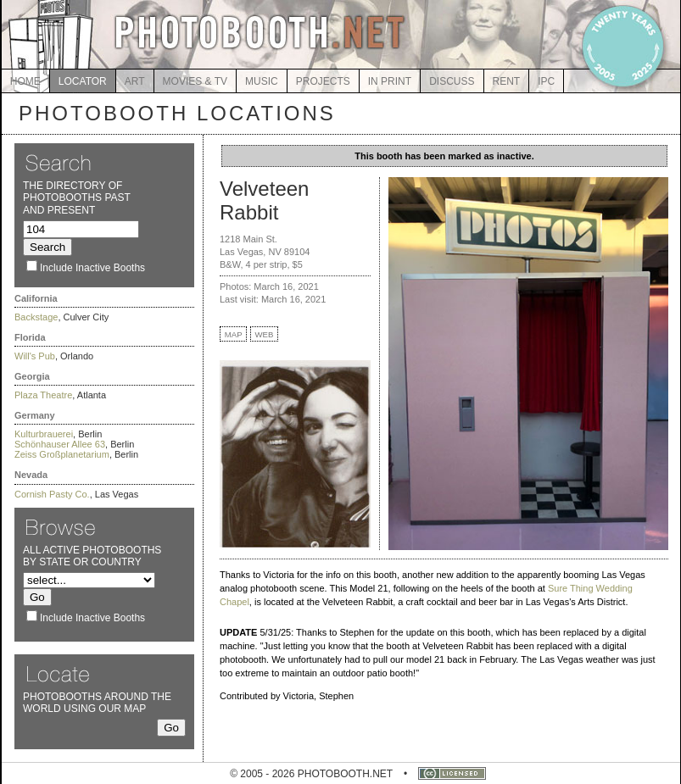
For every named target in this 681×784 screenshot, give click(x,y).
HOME (25, 81)
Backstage (36, 317)
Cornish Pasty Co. (52, 494)
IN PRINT (390, 81)
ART (135, 81)
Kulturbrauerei (44, 434)
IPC (546, 81)
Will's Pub (35, 356)
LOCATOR (83, 81)
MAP (234, 334)
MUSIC (262, 81)
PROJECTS (323, 81)
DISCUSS (452, 81)
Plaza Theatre (43, 395)
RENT (507, 81)
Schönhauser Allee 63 (60, 444)
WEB (265, 334)
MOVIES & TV (195, 81)
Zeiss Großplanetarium (62, 454)
